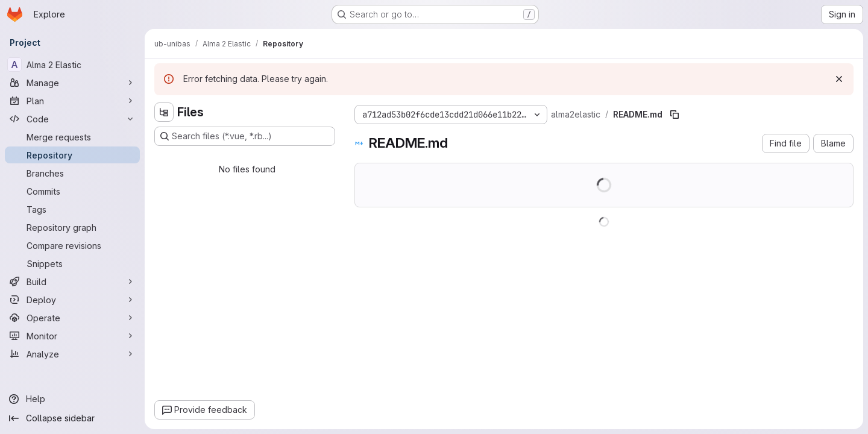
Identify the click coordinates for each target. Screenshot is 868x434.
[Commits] (72, 191)
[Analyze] (72, 354)
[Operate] (72, 318)
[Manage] (72, 83)
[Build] (72, 281)
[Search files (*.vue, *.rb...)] (245, 136)
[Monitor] (72, 336)
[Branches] (72, 173)
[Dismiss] (839, 79)
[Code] (72, 119)
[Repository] (72, 155)
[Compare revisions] (72, 245)
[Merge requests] (72, 137)
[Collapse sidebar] (72, 418)
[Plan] (72, 101)
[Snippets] (72, 263)
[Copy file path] (675, 115)
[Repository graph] (72, 227)
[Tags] (72, 209)
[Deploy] (72, 300)
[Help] (72, 399)
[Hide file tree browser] (164, 112)
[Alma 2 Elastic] (72, 64)
